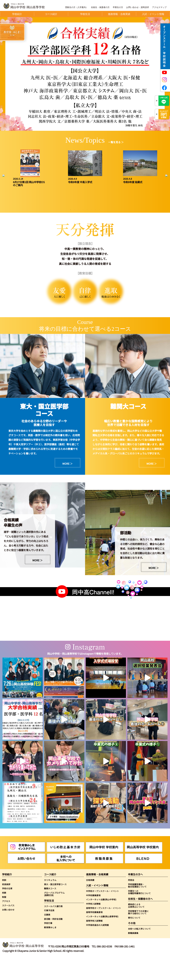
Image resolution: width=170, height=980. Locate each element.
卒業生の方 (118, 7)
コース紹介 (50, 897)
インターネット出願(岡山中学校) (101, 922)
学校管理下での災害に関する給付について (138, 935)
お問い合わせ (8, 933)
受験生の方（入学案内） (76, 7)
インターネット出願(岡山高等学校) (102, 939)
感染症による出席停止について (136, 928)
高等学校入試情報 (94, 944)
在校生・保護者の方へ (140, 922)
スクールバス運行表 (53, 929)
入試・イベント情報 (97, 908)
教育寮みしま (50, 950)
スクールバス (8, 928)
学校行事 (48, 946)
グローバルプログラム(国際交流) (54, 917)
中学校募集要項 (93, 918)
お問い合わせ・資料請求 (138, 7)
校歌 (4, 916)
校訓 (4, 903)
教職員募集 (133, 956)
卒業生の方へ (135, 897)
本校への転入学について (139, 952)
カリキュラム (50, 903)
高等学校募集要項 (94, 935)
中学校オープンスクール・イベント (102, 914)
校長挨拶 (6, 907)
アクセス (6, 924)
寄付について (134, 941)
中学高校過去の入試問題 (97, 948)
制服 (4, 920)
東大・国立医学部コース (55, 907)
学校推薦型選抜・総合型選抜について (137, 908)
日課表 (47, 938)
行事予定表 (49, 933)
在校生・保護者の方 (100, 7)
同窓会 (131, 903)
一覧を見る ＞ (116, 142)
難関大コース (50, 911)
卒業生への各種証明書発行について (139, 915)
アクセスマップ (159, 7)
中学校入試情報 (93, 927)
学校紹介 (7, 897)
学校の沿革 (7, 911)
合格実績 (90, 903)
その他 (132, 946)
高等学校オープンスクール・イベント (104, 931)
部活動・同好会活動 (53, 942)
